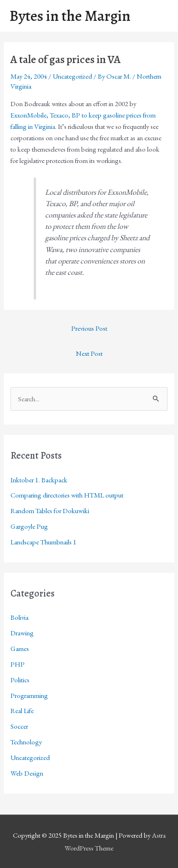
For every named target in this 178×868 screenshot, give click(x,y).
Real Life (22, 710)
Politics (20, 680)
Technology (26, 742)
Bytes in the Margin (70, 16)
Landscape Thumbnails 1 (43, 542)
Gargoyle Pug (29, 526)
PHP (18, 664)
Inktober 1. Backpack (39, 480)
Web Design (27, 773)
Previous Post (89, 328)
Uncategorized (72, 76)
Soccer (19, 726)
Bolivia (19, 617)
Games (20, 648)
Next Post (89, 353)
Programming (29, 695)
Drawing (22, 633)
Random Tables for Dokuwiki (50, 511)
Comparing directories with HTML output (67, 495)
